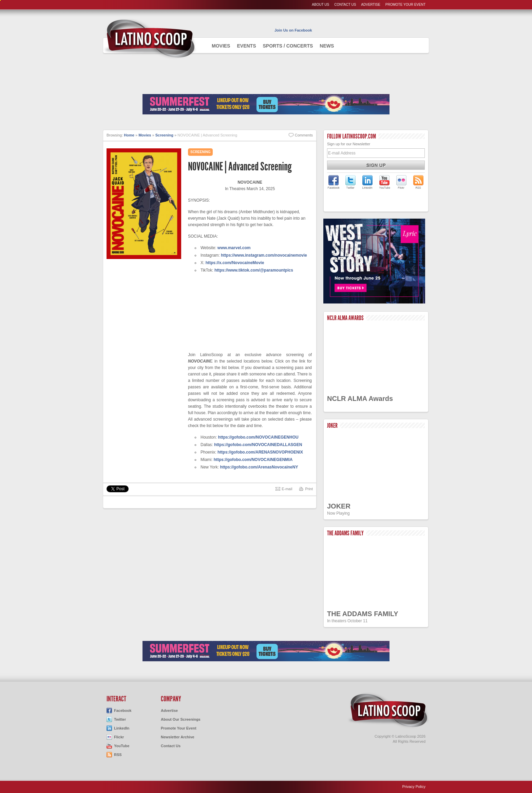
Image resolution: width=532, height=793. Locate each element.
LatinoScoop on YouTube (384, 182)
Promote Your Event (405, 5)
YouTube (122, 746)
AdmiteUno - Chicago (150, 39)
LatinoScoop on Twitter (350, 182)
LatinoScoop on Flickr (401, 182)
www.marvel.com (234, 248)
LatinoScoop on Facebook (334, 182)
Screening (164, 135)
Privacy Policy (414, 787)
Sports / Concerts (288, 46)
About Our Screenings (181, 719)
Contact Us (345, 5)
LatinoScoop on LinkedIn (367, 182)
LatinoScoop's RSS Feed (418, 182)
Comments (304, 135)
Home (129, 135)
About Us (320, 5)
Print (309, 489)
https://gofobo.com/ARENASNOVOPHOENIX (260, 452)
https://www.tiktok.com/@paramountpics (254, 270)
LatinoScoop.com (388, 711)
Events (246, 46)
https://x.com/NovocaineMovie (235, 263)
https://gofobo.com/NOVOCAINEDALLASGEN (258, 445)
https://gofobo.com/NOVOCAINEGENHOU (258, 437)
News (327, 46)
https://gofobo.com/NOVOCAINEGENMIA (253, 460)
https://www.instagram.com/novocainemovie (264, 255)
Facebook (123, 711)
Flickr (119, 737)
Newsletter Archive (178, 737)
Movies (221, 46)
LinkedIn (122, 728)
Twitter (120, 719)
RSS (118, 755)
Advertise (371, 5)
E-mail (287, 489)
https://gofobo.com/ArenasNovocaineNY (259, 467)
